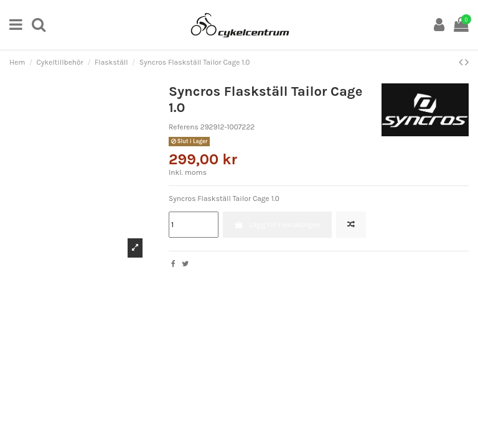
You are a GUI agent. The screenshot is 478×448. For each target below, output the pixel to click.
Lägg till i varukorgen (277, 225)
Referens (184, 127)
